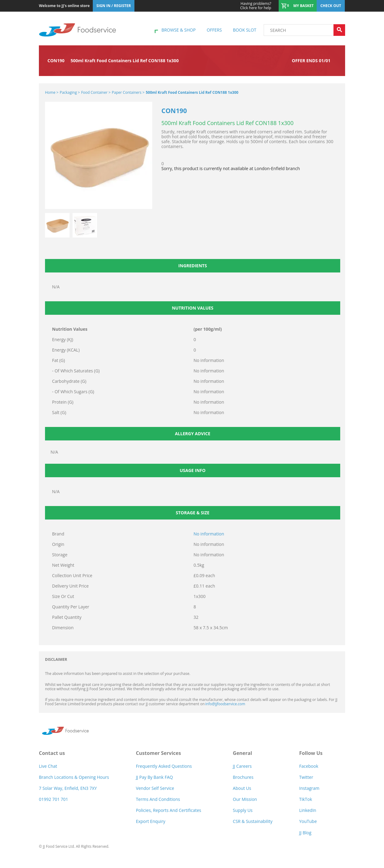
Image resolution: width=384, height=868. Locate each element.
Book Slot (245, 30)
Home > (52, 92)
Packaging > (70, 92)
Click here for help (256, 6)
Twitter (306, 777)
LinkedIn (308, 810)
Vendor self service (155, 788)
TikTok (306, 799)
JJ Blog (305, 833)
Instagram (309, 788)
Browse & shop (179, 30)
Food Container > (96, 92)
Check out (331, 6)
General (242, 753)
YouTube (308, 821)
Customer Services (158, 753)
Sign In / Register (114, 6)
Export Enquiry (151, 821)
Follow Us (311, 753)
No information (209, 534)
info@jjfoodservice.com (225, 704)
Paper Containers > (128, 92)
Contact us (52, 753)
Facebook (309, 766)
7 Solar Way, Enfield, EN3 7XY (68, 788)
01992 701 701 (53, 799)
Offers (214, 30)
